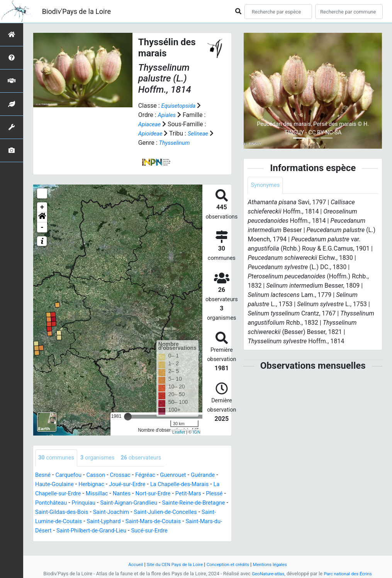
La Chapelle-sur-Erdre (99, 494)
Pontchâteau (109, 503)
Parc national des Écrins (349, 574)
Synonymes (266, 186)
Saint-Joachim (192, 513)
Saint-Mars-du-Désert (130, 531)
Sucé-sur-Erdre (71, 540)
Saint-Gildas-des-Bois (138, 513)
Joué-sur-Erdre (166, 485)
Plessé (77, 503)
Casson (101, 475)
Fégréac (154, 475)
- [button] (42, 227)
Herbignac (128, 485)
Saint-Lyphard (200, 522)
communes (58, 458)
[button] (42, 217)
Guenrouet (184, 475)
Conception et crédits (230, 564)
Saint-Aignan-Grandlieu (193, 503)
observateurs (150, 458)
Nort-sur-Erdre (207, 494)
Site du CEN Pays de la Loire (172, 564)
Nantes (172, 494)
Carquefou (71, 475)
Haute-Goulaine (88, 485)
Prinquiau (144, 503)
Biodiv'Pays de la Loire (76, 11)
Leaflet (179, 432)
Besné (44, 475)
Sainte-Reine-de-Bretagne (70, 513)
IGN (197, 432)
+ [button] (42, 207)
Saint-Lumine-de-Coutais (143, 522)
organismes (103, 458)
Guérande (48, 485)
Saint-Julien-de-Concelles (70, 522)
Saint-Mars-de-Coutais (66, 531)
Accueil (129, 564)
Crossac (127, 475)
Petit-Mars (49, 503)
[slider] (128, 417)
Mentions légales (276, 564)
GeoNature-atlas (266, 574)
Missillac (146, 494)
